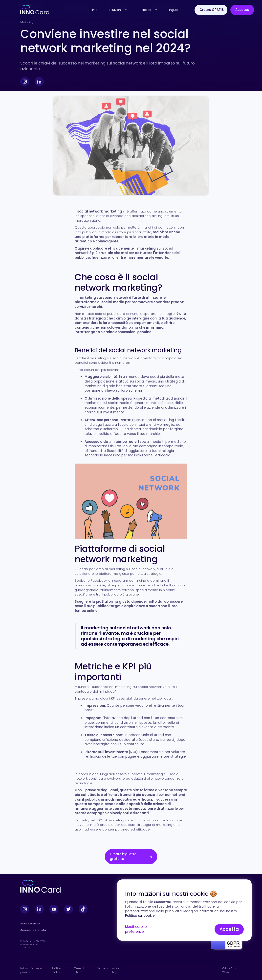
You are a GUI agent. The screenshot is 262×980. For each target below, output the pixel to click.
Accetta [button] (229, 929)
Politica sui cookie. (140, 916)
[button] (117, 10)
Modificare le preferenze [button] (136, 929)
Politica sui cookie (58, 970)
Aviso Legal (116, 970)
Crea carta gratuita (33, 930)
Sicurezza (103, 969)
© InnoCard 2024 (230, 970)
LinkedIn (166, 585)
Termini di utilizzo (81, 970)
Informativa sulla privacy (31, 970)
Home (93, 10)
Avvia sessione (30, 924)
